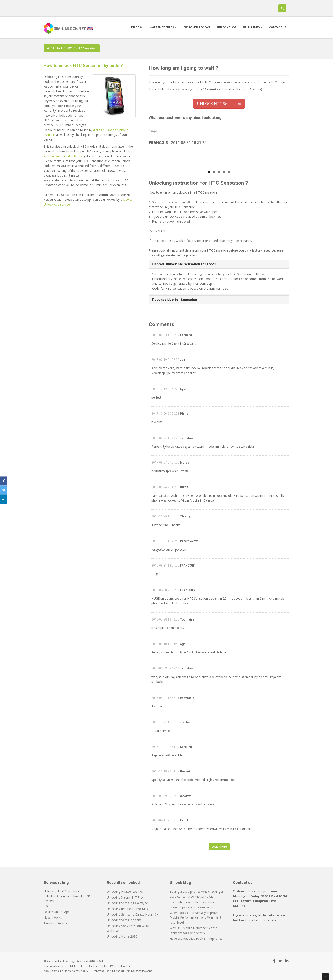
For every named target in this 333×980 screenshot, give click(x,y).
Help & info (253, 27)
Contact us (278, 27)
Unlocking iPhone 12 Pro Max (127, 909)
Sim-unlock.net (52, 966)
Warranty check (163, 27)
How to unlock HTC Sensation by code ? (83, 66)
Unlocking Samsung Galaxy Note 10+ (133, 914)
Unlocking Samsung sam (124, 920)
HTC (70, 48)
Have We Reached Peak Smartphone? (196, 939)
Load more (219, 846)
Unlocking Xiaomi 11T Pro (125, 897)
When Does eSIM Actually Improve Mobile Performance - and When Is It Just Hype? (196, 917)
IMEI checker (78, 966)
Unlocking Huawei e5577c (125, 892)
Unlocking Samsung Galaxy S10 (129, 903)
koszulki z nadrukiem (118, 971)
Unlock (136, 27)
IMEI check (116, 966)
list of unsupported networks (64, 156)
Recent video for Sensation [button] (175, 300)
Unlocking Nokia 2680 (122, 936)
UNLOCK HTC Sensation (219, 103)
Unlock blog (227, 27)
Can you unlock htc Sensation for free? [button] (184, 264)
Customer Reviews (197, 27)
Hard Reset (95, 966)
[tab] (219, 264)
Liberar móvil (72, 971)
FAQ (47, 906)
